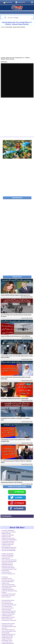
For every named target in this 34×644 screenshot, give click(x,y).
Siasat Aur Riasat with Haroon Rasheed (8, 535)
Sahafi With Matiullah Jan (7, 562)
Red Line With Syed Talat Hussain (9, 557)
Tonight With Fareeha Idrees (8, 586)
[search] (17, 15)
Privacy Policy (9, 2)
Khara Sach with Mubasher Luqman (8, 579)
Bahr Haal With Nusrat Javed (8, 627)
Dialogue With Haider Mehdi (8, 540)
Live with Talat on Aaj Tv (7, 639)
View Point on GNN (6, 543)
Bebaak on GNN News (7, 636)
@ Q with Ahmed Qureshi (7, 600)
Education (4, 589)
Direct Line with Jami (7, 599)
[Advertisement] (17, 41)
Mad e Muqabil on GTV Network (9, 529)
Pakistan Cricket (6, 580)
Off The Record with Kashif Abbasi (9, 537)
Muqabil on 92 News (6, 531)
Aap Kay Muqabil (6, 630)
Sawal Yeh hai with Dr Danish (8, 611)
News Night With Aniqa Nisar (8, 597)
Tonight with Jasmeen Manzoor (9, 610)
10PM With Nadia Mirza (7, 613)
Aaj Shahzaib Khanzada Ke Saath (9, 566)
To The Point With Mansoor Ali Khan (9, 571)
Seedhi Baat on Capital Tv (8, 622)
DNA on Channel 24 (6, 594)
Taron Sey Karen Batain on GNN (9, 628)
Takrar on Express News (7, 616)
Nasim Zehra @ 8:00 (7, 607)
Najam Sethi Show (6, 555)
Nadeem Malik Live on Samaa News (8, 614)
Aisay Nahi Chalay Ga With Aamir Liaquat (9, 602)
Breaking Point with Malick (8, 633)
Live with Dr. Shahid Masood (8, 527)
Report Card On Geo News (8, 605)
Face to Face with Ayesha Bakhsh (9, 558)
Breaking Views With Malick (8, 532)
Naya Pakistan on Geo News (8, 592)
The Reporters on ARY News (8, 538)
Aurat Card (4, 625)
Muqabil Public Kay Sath (7, 634)
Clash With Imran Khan (7, 576)
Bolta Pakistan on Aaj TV (7, 637)
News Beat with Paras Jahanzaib (9, 583)
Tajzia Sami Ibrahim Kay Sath (8, 565)
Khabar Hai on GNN (6, 534)
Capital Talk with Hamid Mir (8, 541)
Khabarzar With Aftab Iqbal (8, 552)
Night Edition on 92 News (7, 560)
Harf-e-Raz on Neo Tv (7, 569)
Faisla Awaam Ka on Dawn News (9, 617)
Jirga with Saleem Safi (7, 585)
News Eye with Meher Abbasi (8, 582)
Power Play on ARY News (8, 554)
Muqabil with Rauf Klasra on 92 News (9, 632)
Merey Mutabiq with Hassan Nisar (9, 544)
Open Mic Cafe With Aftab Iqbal (9, 547)
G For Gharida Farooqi (7, 603)
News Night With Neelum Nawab (9, 624)
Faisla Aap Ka (5, 574)
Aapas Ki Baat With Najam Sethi (9, 608)
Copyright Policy (21, 2)
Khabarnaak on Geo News (8, 563)
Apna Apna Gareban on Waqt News (8, 621)
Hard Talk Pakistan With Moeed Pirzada (9, 546)
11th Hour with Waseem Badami (9, 591)
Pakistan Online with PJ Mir (8, 641)
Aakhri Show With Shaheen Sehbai (10, 588)
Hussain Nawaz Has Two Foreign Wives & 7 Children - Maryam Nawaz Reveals (17, 20)
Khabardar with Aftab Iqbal (8, 551)
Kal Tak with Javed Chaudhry (8, 577)
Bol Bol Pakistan (6, 568)
